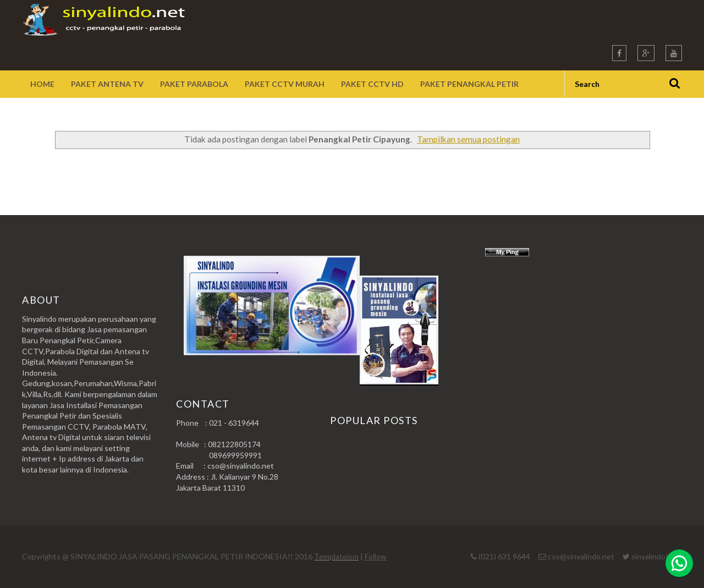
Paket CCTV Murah (285, 84)
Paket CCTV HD (372, 84)
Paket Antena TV (107, 84)
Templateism (336, 556)
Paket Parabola (194, 84)
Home (42, 84)
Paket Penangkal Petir (469, 84)
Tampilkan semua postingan (468, 139)
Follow (376, 556)
